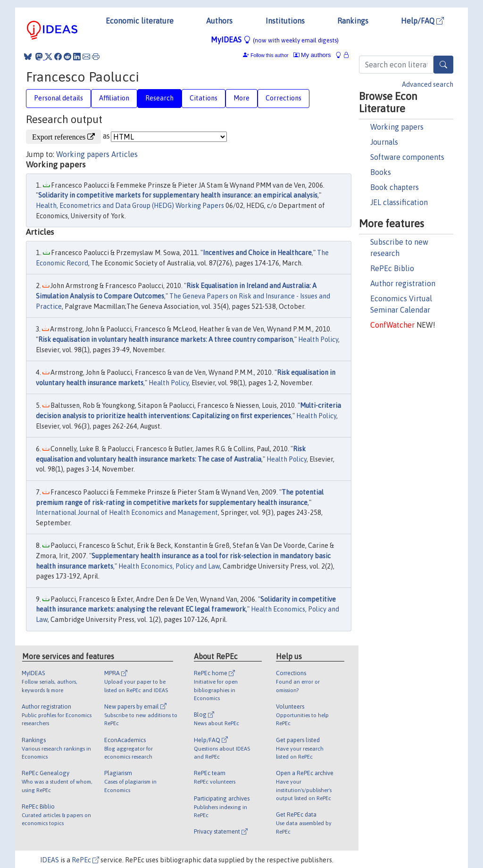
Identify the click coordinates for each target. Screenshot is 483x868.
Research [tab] (159, 98)
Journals (384, 142)
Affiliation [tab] (114, 98)
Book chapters (395, 187)
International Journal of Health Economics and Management (127, 513)
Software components (407, 157)
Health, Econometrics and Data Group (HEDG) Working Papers (130, 206)
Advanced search (428, 84)
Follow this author (269, 55)
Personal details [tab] (58, 98)
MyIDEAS (275, 40)
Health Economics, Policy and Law (169, 566)
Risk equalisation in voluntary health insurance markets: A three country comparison (166, 339)
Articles (125, 154)
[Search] (443, 65)
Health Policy (318, 339)
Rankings (353, 21)
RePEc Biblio (392, 268)
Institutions (285, 21)
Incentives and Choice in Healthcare (257, 253)
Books (381, 172)
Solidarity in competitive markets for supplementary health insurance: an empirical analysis (178, 195)
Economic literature (140, 21)
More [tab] (241, 98)
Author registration (403, 283)
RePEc (85, 860)
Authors (219, 21)
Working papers (397, 127)
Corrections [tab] (283, 98)
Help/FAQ (422, 21)
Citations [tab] (204, 98)
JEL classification (399, 202)
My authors (312, 55)
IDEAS (50, 860)
